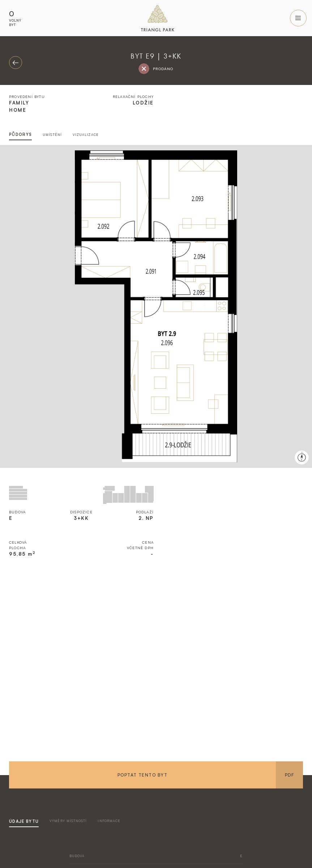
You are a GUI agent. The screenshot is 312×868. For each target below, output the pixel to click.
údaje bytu (24, 821)
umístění (52, 135)
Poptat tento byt (142, 775)
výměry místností (68, 821)
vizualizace (86, 135)
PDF (289, 775)
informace (109, 821)
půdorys (20, 134)
